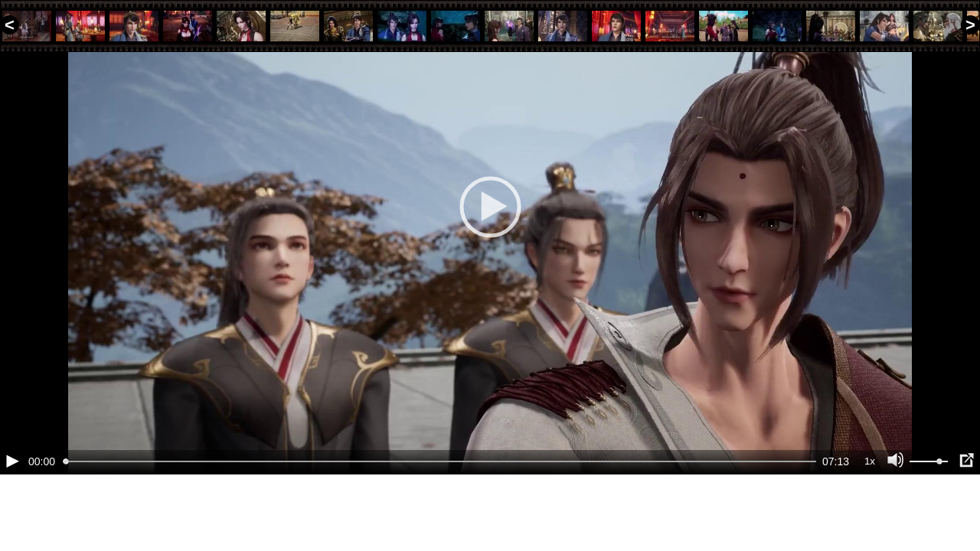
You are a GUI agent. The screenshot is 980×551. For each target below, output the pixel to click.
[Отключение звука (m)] (896, 513)
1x (870, 513)
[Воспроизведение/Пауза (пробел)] (12, 513)
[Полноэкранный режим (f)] (966, 513)
